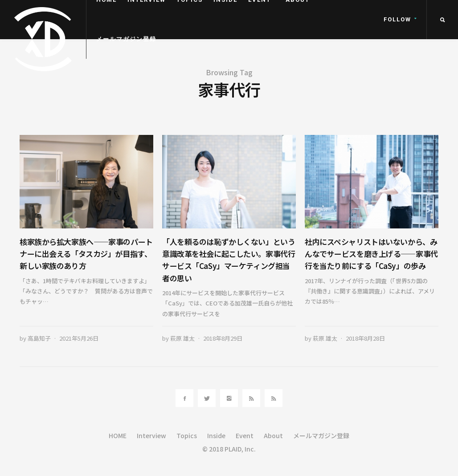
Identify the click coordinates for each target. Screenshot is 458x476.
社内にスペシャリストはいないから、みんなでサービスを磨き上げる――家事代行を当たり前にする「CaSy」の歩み (371, 254)
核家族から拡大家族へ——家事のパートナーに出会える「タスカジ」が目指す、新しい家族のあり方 (86, 254)
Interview (151, 435)
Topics (187, 435)
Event (245, 435)
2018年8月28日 (365, 338)
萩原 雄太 (182, 338)
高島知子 (39, 338)
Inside (216, 435)
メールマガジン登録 (126, 39)
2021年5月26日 (79, 338)
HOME (118, 435)
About (273, 435)
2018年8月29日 (223, 338)
